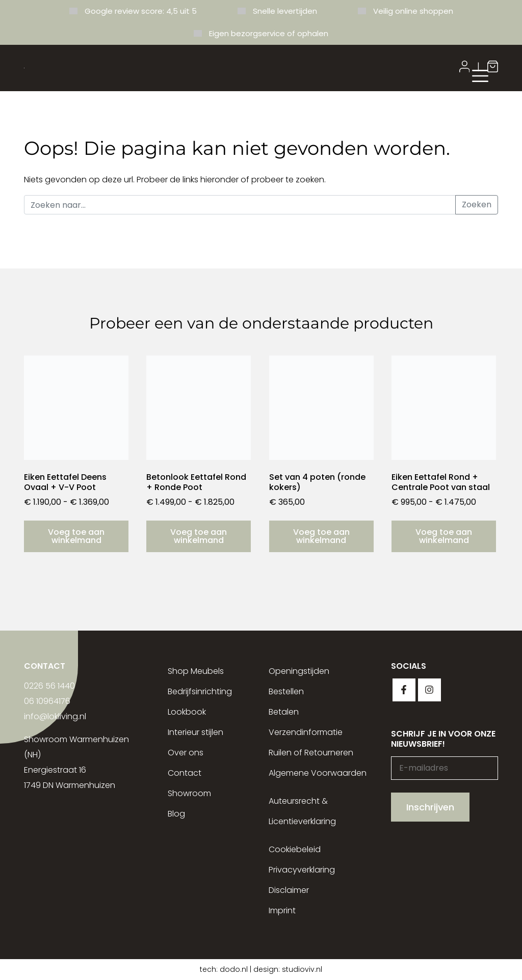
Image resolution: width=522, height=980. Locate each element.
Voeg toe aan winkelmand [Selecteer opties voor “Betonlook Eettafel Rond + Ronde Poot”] (199, 536)
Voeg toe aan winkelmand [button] (321, 536)
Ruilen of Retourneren (311, 753)
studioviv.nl (302, 969)
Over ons (186, 753)
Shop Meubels (196, 671)
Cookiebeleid (295, 849)
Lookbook (187, 712)
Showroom (189, 793)
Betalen (284, 712)
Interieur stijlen (195, 732)
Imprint (282, 910)
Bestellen (286, 691)
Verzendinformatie (306, 732)
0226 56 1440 (49, 686)
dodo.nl (234, 969)
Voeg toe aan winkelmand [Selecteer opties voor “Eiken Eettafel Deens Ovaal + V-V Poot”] (76, 536)
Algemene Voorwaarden (318, 773)
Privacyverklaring (302, 870)
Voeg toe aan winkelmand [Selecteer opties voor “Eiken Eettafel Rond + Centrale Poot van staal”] (444, 536)
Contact (185, 773)
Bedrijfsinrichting (200, 691)
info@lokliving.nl (55, 716)
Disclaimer (289, 890)
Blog (176, 814)
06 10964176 (47, 701)
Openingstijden (299, 671)
